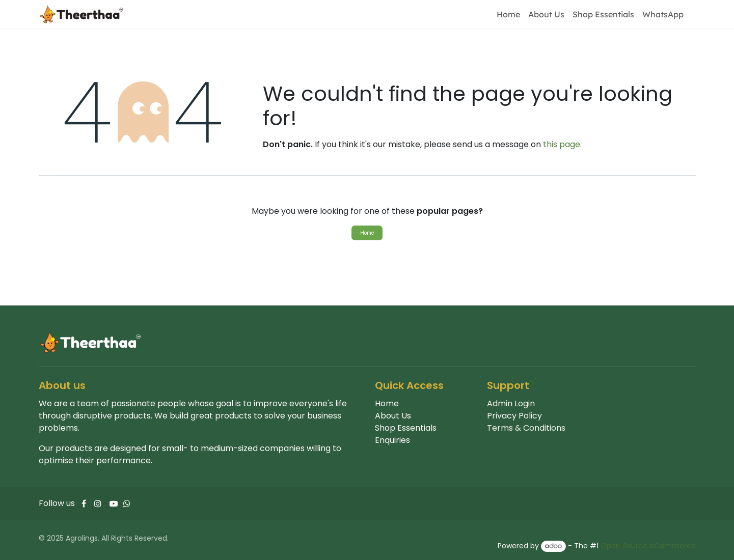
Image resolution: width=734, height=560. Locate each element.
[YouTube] (114, 503)
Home (367, 233)
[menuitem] (508, 14)
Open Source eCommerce (648, 546)
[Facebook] (84, 503)
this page (562, 144)
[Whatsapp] (127, 503)
